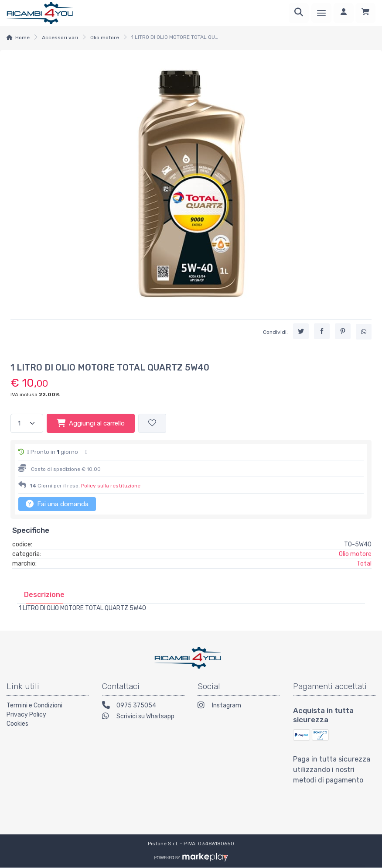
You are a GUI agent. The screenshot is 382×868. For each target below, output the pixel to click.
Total (364, 564)
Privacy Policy (26, 715)
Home (22, 38)
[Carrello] (365, 13)
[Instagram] (239, 706)
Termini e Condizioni (34, 705)
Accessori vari (60, 38)
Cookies (17, 724)
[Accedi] (344, 13)
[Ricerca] (299, 13)
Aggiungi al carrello (91, 423)
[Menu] (321, 13)
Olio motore (105, 38)
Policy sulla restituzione (111, 486)
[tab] (44, 595)
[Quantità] (27, 424)
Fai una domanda (57, 504)
